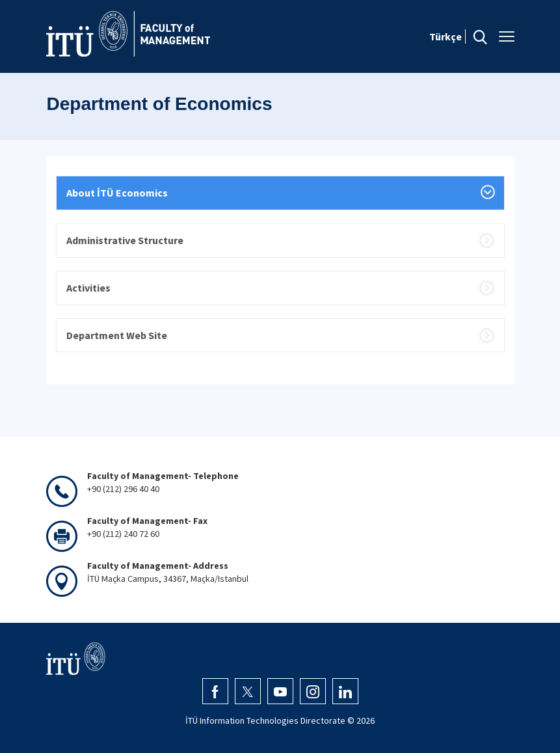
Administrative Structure (125, 240)
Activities (88, 288)
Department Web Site (117, 335)
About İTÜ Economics (117, 193)
